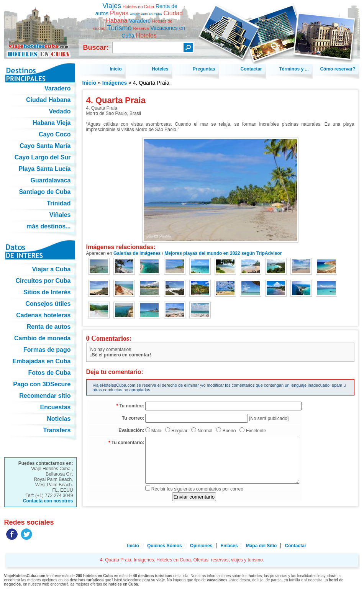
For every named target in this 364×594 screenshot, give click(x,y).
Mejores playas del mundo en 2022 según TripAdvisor (223, 253)
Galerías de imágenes (137, 253)
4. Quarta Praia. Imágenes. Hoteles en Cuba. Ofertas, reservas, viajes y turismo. (40, 26)
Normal (205, 431)
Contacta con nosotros (48, 501)
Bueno (229, 431)
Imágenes (115, 83)
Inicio (89, 83)
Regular (179, 431)
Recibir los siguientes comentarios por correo (197, 489)
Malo (156, 431)
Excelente (256, 431)
